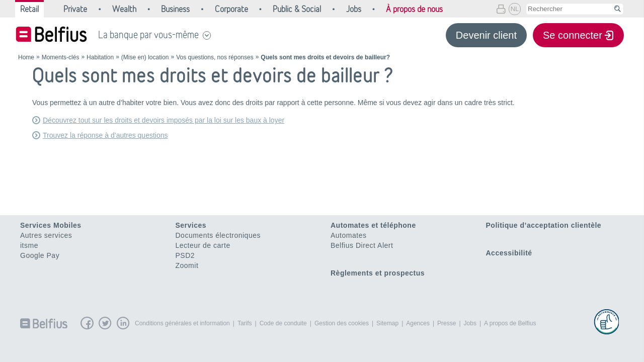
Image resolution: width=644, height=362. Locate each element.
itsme (29, 245)
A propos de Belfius (510, 323)
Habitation (100, 57)
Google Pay (40, 255)
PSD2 (185, 255)
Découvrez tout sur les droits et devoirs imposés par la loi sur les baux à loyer (164, 120)
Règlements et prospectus (378, 273)
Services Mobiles (51, 225)
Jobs (470, 323)
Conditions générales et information (182, 323)
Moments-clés (61, 57)
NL (515, 9)
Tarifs (245, 323)
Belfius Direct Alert (362, 245)
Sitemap (387, 323)
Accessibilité (509, 253)
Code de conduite (283, 323)
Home (26, 57)
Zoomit (187, 265)
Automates (348, 235)
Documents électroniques (218, 235)
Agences (418, 323)
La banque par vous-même (148, 35)
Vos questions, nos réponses (215, 57)
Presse (447, 323)
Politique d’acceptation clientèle (544, 225)
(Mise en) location (145, 57)
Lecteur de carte (203, 245)
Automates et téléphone (373, 225)
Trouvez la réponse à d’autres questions (105, 135)
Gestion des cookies (342, 323)
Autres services (46, 235)
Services (191, 225)
